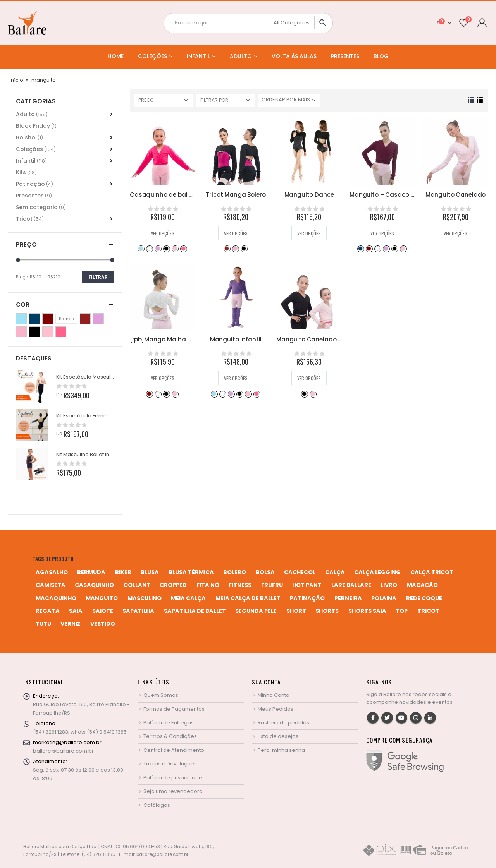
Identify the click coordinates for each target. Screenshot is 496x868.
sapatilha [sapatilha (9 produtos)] (138, 611)
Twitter (387, 718)
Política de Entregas (169, 723)
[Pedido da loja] (289, 100)
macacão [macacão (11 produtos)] (422, 585)
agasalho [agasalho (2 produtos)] (52, 572)
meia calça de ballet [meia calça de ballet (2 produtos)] (248, 598)
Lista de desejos (278, 736)
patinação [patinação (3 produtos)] (307, 598)
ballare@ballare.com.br (63, 751)
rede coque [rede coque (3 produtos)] (424, 598)
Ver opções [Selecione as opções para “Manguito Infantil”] (236, 378)
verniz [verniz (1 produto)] (71, 624)
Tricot (24, 219)
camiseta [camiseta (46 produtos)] (51, 585)
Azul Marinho (360, 249)
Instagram (416, 718)
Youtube (401, 718)
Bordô (369, 249)
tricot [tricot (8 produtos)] (428, 611)
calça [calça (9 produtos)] (335, 572)
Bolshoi (26, 137)
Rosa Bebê (175, 249)
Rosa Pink (183, 249)
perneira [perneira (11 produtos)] (348, 598)
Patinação (30, 184)
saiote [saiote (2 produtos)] (103, 611)
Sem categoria (37, 207)
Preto (166, 249)
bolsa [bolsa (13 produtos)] (265, 572)
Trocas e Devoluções (170, 764)
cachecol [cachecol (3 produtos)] (300, 572)
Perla (235, 249)
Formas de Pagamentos (174, 709)
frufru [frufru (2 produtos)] (272, 585)
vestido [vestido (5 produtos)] (103, 624)
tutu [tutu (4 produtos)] (43, 624)
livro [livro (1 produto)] (389, 585)
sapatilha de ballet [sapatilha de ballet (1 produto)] (195, 611)
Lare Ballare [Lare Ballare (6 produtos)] (351, 585)
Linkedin (430, 718)
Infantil (198, 56)
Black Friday (33, 126)
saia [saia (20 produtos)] (76, 611)
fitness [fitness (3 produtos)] (240, 585)
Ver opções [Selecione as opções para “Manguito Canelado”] (456, 233)
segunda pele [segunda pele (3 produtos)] (256, 611)
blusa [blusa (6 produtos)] (150, 572)
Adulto (241, 56)
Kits (21, 172)
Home (116, 56)
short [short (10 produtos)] (296, 611)
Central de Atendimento (174, 750)
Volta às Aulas (294, 56)
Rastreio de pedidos (283, 723)
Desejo (227, 249)
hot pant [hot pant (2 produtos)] (307, 585)
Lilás (158, 249)
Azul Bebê (141, 249)
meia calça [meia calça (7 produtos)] (188, 598)
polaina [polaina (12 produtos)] (384, 598)
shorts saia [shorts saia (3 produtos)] (367, 611)
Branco (149, 249)
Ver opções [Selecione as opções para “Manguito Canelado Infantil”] (309, 378)
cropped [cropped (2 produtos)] (173, 585)
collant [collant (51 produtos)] (137, 585)
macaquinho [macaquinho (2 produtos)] (56, 598)
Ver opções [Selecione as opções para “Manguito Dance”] (309, 233)
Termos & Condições (170, 736)
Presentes (345, 56)
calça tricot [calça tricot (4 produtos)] (432, 572)
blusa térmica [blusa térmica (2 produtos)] (191, 572)
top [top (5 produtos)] (402, 611)
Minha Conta (274, 695)
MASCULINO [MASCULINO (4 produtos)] (145, 598)
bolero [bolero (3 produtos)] (235, 572)
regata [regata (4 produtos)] (48, 611)
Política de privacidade (173, 778)
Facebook (373, 718)
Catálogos (157, 805)
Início (16, 80)
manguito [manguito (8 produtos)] (102, 598)
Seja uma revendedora (173, 791)
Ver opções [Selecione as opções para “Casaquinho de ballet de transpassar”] (163, 233)
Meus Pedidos (276, 709)
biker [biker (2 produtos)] (123, 572)
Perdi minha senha (281, 750)
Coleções (152, 56)
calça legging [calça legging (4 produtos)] (377, 572)
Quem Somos (161, 695)
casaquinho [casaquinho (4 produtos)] (94, 585)
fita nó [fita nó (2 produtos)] (208, 585)
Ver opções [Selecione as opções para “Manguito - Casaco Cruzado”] (382, 233)
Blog (381, 56)
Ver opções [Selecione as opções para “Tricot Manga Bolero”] (236, 233)
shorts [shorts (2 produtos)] (327, 611)
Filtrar (98, 277)
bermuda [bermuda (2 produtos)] (91, 572)
